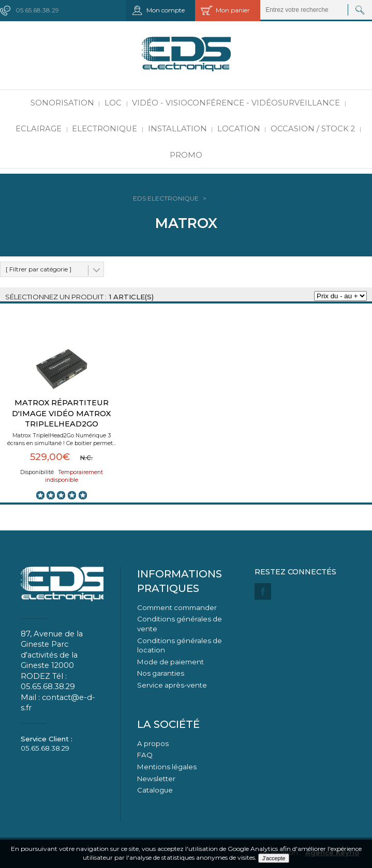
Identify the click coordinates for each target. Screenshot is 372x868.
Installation (177, 129)
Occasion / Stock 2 (313, 129)
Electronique (105, 129)
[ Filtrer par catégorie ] (39, 269)
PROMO (186, 155)
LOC (113, 103)
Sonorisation (62, 103)
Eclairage (39, 129)
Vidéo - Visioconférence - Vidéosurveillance (236, 103)
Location (239, 129)
